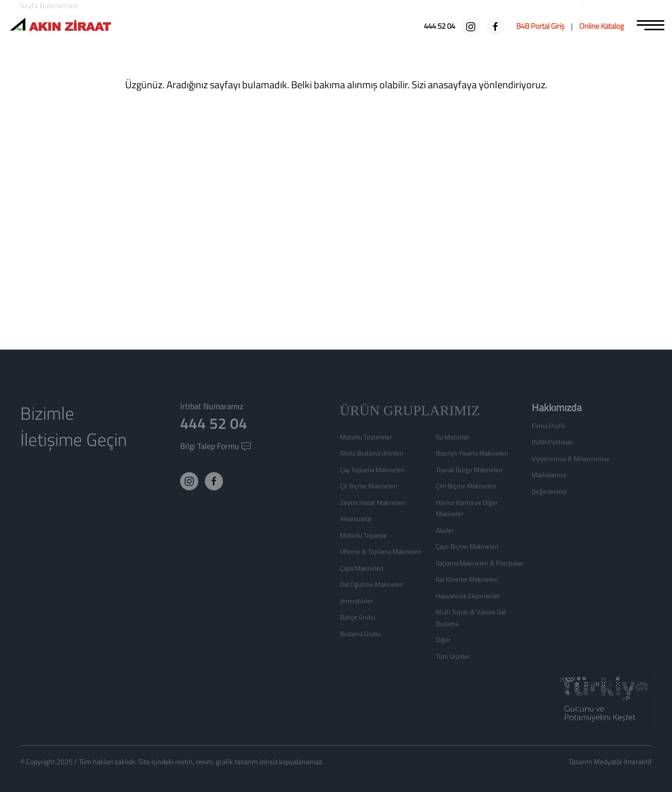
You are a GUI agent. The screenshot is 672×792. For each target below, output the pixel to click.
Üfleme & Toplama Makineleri (381, 551)
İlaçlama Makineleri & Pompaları (480, 563)
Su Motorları (453, 437)
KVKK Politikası (552, 442)
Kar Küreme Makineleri (467, 579)
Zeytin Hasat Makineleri (373, 502)
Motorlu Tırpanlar (363, 535)
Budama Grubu (360, 634)
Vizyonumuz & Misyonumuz (571, 459)
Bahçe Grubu (358, 617)
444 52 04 (214, 423)
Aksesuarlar (356, 519)
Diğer (443, 640)
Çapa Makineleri (362, 568)
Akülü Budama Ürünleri (372, 453)
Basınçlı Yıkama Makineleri (472, 453)
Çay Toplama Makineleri (372, 470)
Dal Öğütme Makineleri (372, 584)
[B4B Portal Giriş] (540, 26)
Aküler (445, 530)
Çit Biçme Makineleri (369, 486)
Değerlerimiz (549, 491)
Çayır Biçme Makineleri (467, 546)
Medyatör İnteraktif (623, 761)
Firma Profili (548, 426)
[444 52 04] (440, 26)
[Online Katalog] (602, 26)
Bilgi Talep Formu (216, 446)
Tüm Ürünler (453, 656)
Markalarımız (549, 475)
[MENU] (651, 24)
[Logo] (61, 25)
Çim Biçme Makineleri (466, 486)
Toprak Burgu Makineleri (469, 470)
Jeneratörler (356, 601)
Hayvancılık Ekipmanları (468, 596)
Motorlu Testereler (366, 437)
